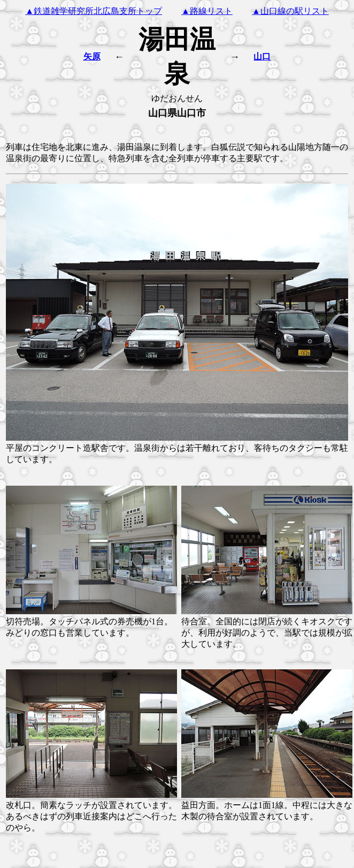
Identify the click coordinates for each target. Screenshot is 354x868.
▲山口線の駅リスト (290, 11)
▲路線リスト (207, 11)
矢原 (92, 56)
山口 (262, 56)
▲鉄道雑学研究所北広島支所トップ (94, 11)
